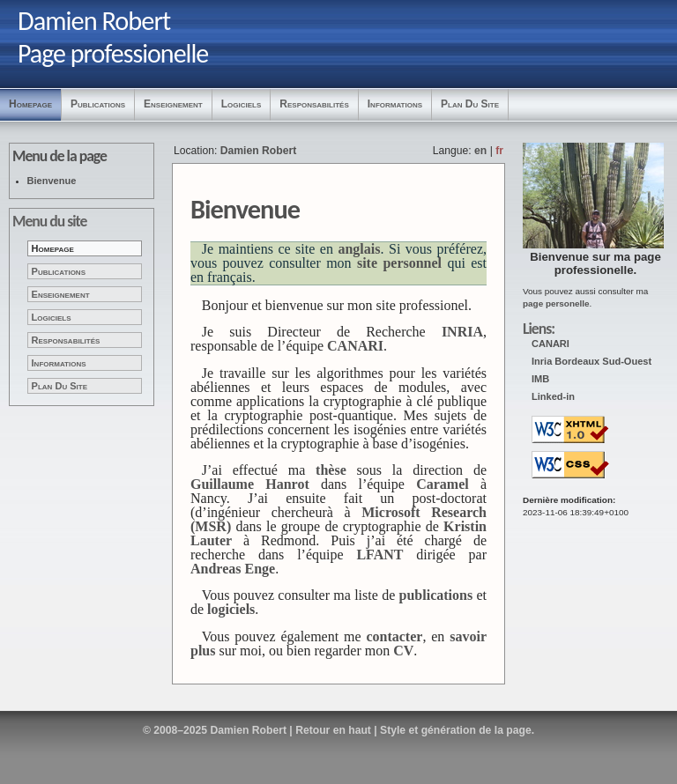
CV (403, 651)
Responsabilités (314, 104)
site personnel (399, 263)
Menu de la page (60, 156)
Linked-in (553, 396)
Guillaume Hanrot (250, 484)
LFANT (379, 555)
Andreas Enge (233, 569)
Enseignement (173, 104)
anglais (359, 249)
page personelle (556, 303)
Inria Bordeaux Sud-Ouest (591, 361)
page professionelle (608, 263)
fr (499, 151)
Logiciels (242, 104)
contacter (394, 636)
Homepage (30, 104)
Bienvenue (52, 181)
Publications (98, 104)
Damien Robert (258, 151)
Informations (395, 104)
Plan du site (470, 104)
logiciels (231, 609)
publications (436, 595)
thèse (331, 470)
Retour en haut (333, 730)
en (480, 151)
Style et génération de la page (456, 730)
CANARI (551, 344)
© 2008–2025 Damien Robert (215, 730)
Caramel (443, 484)
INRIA (462, 332)
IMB (540, 379)
